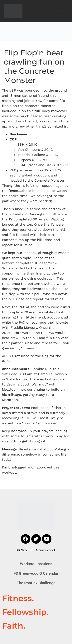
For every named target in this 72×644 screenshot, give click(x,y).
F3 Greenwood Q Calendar (36, 573)
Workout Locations (36, 564)
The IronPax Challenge (36, 583)
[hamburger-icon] (63, 11)
